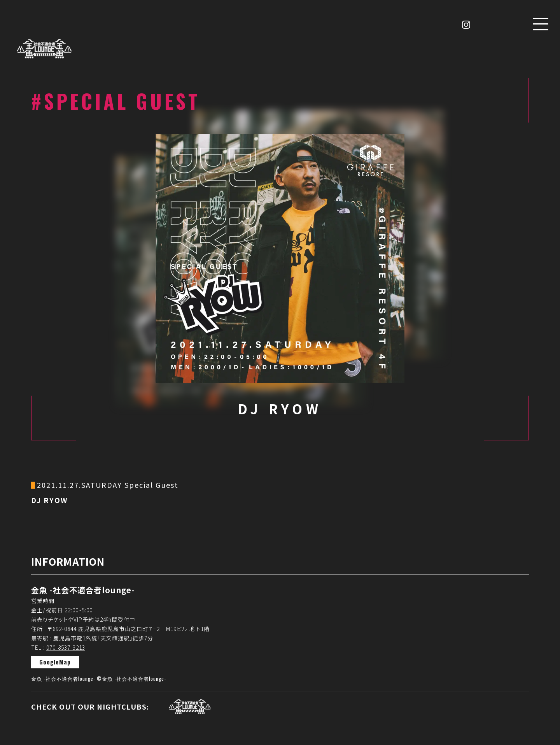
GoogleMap (55, 662)
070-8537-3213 (66, 647)
